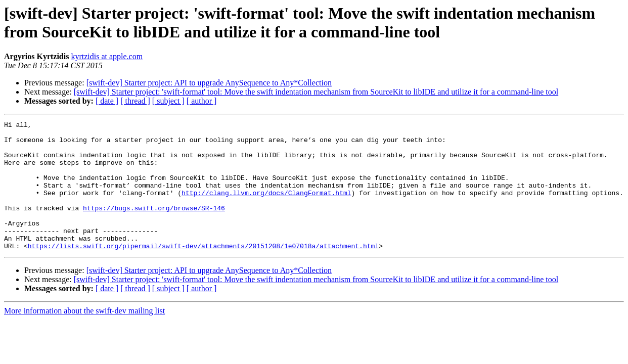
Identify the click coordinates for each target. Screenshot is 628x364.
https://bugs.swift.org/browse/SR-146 (154, 226)
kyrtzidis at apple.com (107, 56)
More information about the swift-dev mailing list (84, 336)
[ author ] (202, 101)
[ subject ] (168, 101)
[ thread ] (135, 101)
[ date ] (107, 101)
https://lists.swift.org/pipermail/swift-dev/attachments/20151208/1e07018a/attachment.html (203, 271)
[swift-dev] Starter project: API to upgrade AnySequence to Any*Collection (209, 83)
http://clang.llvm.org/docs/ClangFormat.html (266, 208)
